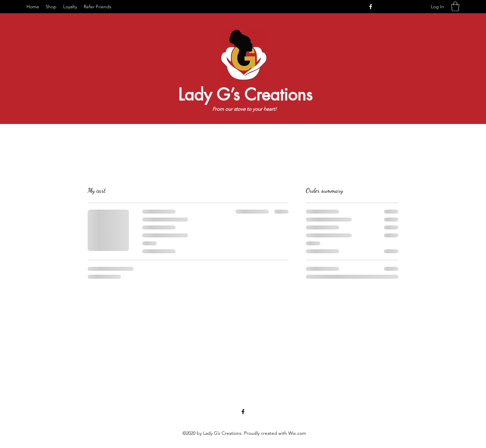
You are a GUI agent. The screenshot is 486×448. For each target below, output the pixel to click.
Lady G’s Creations (245, 95)
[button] (455, 6)
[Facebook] (371, 7)
